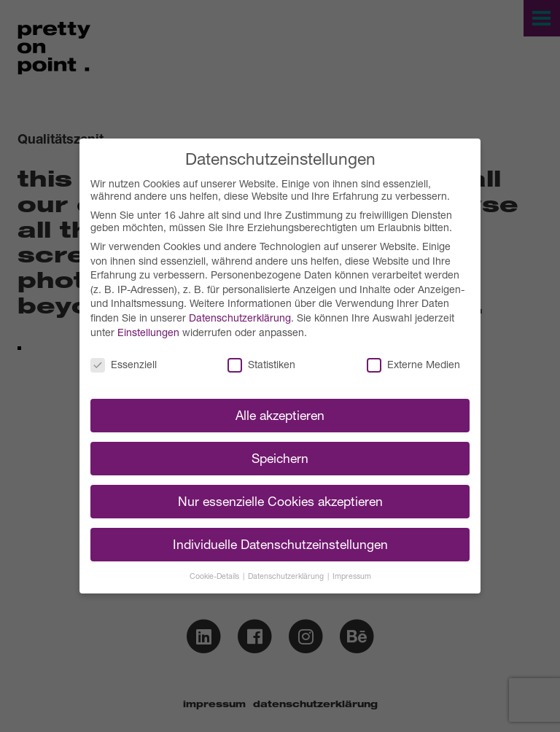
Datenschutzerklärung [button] (287, 576)
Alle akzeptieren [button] (280, 415)
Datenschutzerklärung (240, 318)
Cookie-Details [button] (215, 576)
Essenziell (124, 364)
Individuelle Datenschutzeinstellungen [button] (280, 544)
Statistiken (261, 364)
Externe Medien (413, 364)
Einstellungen (148, 332)
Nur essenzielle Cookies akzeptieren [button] (280, 501)
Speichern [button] (280, 458)
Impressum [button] (352, 576)
